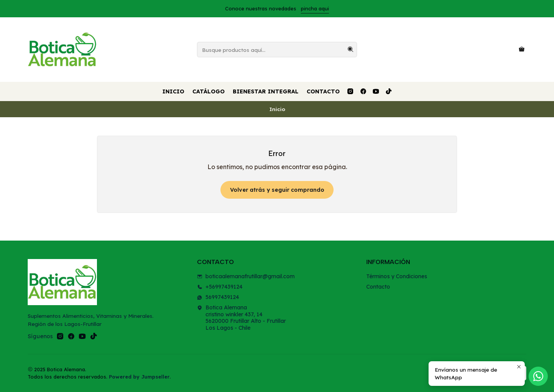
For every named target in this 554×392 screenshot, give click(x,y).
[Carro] (522, 50)
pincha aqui (315, 8)
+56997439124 (220, 287)
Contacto (323, 91)
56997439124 (218, 297)
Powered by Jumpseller (139, 377)
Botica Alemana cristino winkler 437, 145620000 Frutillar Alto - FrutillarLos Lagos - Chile (241, 318)
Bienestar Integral (266, 91)
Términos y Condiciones (397, 276)
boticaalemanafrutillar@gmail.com (246, 276)
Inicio (173, 91)
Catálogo (209, 91)
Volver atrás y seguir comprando (277, 190)
